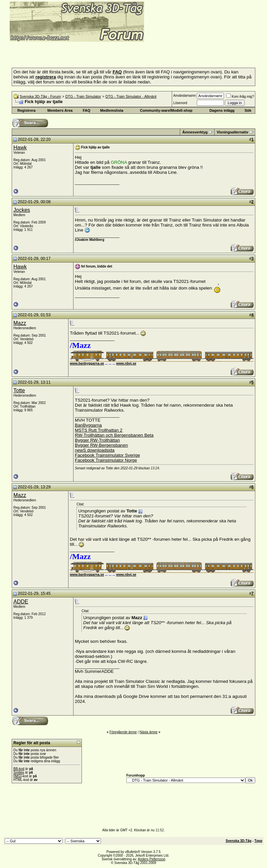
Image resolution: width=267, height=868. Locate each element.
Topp (258, 841)
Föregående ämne (123, 732)
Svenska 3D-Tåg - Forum (40, 96)
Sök (248, 110)
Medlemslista (112, 110)
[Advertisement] (82, 53)
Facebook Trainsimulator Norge (106, 460)
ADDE (21, 602)
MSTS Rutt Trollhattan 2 (99, 430)
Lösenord (180, 103)
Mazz (20, 323)
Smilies (19, 772)
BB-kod (19, 769)
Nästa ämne (148, 732)
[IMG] (17, 776)
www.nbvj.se (126, 363)
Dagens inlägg (222, 110)
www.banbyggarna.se (87, 363)
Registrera (26, 110)
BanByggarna (88, 425)
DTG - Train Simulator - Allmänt (131, 96)
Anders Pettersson (152, 859)
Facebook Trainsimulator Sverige (107, 455)
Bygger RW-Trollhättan (97, 440)
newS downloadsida (95, 450)
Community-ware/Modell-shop (166, 110)
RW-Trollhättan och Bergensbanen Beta (114, 435)
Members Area (60, 110)
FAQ (87, 110)
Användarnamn (184, 96)
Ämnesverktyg (195, 132)
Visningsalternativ (232, 132)
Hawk (20, 148)
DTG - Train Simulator (83, 96)
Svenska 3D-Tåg (238, 841)
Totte (19, 390)
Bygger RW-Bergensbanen (101, 445)
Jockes (22, 210)
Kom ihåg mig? (240, 97)
